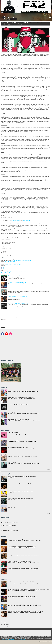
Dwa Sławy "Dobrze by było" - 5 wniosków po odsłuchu (19, 561)
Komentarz (3, 320)
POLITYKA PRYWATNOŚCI (13, 640)
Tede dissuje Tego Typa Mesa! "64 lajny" (16, 412)
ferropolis (16, 272)
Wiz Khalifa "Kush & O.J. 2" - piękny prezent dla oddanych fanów (21, 554)
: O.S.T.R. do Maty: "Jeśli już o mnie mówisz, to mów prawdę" (16, 528)
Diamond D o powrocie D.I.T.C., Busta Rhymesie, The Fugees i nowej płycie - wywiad (25, 611)
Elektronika (7, 24)
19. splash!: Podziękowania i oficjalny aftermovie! (17, 282)
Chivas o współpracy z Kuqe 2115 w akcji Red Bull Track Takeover (22, 597)
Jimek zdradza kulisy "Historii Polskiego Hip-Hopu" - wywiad (20, 455)
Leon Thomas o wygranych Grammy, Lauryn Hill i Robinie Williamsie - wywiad (24, 582)
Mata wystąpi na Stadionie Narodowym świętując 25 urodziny (21, 491)
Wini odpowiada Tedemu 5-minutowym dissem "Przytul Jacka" (21, 397)
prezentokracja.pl (5, 625)
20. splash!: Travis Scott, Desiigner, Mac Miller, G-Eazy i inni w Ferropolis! (22, 23)
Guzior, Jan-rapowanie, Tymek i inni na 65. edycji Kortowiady (20, 499)
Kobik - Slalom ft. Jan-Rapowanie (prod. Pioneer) (18, 448)
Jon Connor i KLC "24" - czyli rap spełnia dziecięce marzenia (20, 539)
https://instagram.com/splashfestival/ (12, 263)
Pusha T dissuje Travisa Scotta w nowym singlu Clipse (18, 297)
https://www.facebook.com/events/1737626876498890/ (21, 260)
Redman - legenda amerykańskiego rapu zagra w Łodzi (19, 484)
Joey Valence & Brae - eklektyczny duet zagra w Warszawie (20, 506)
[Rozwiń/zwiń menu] (50, 18)
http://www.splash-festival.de (8, 258)
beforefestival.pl (5, 626)
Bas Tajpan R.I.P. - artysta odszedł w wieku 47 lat (18, 405)
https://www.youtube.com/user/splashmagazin (13, 264)
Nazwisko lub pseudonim (6, 316)
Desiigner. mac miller (26, 272)
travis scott (20, 272)
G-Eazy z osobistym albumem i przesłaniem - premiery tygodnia (20, 303)
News (19, 24)
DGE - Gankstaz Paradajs (13, 440)
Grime (13, 24)
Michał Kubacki (14, 25)
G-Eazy (2, 273)
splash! (2, 272)
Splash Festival (23, 24)
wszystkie (49, 470)
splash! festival (6, 272)
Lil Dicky (6, 273)
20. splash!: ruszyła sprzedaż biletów (15, 276)
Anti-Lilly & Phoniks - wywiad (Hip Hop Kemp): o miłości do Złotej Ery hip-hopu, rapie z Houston (28, 604)
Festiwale (10, 24)
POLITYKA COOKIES (22, 640)
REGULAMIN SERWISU (4, 640)
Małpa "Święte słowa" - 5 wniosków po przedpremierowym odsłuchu (22, 546)
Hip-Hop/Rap (16, 24)
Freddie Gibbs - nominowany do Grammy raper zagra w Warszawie (22, 476)
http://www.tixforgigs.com (16, 220)
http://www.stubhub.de (27, 220)
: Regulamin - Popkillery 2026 (9, 520)
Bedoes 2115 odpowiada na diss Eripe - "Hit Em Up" (19, 419)
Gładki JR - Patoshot (12, 462)
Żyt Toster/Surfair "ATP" (13, 433)
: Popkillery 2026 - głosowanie (9, 525)
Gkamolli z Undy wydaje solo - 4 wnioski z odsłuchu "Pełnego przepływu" (23, 569)
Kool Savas (9, 273)
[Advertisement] (17, 312)
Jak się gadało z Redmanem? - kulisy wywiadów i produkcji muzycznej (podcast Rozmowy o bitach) (29, 589)
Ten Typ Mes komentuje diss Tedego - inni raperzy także (19, 390)
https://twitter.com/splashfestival (10, 262)
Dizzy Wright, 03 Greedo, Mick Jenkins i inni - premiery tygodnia (20, 290)
